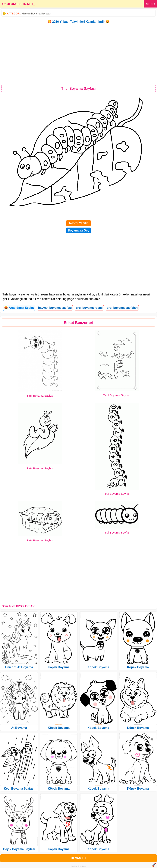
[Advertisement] (78, 55)
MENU (150, 4)
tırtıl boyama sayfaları (122, 308)
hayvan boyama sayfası (55, 308)
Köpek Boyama (59, 667)
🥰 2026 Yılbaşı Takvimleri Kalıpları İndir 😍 (78, 22)
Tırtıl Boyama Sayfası (40, 396)
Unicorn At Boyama (19, 667)
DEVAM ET (78, 858)
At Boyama (19, 728)
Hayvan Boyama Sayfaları (36, 14)
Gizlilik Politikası (78, 866)
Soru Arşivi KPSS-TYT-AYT (19, 606)
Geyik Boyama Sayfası (19, 849)
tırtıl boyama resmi (89, 308)
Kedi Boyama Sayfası (19, 789)
